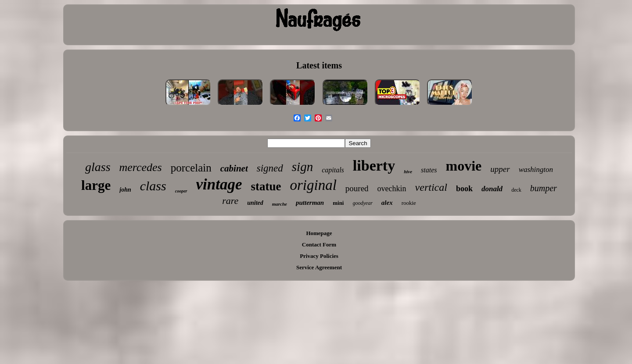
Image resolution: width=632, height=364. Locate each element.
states (429, 170)
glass (98, 167)
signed (270, 168)
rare (230, 201)
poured (357, 188)
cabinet (234, 168)
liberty (374, 166)
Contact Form (319, 244)
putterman (310, 203)
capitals (333, 170)
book (464, 189)
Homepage (319, 233)
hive (408, 171)
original (313, 185)
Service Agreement (319, 267)
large (96, 185)
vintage (219, 184)
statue (266, 186)
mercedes (141, 167)
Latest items (319, 65)
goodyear (363, 203)
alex (387, 203)
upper (500, 169)
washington (536, 170)
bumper (544, 188)
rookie (409, 203)
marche (280, 204)
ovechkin (392, 189)
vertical (431, 187)
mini (338, 203)
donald (492, 189)
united (255, 203)
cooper (181, 191)
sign (302, 167)
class (153, 186)
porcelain (191, 168)
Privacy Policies (319, 256)
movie (464, 166)
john (125, 190)
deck (516, 190)
